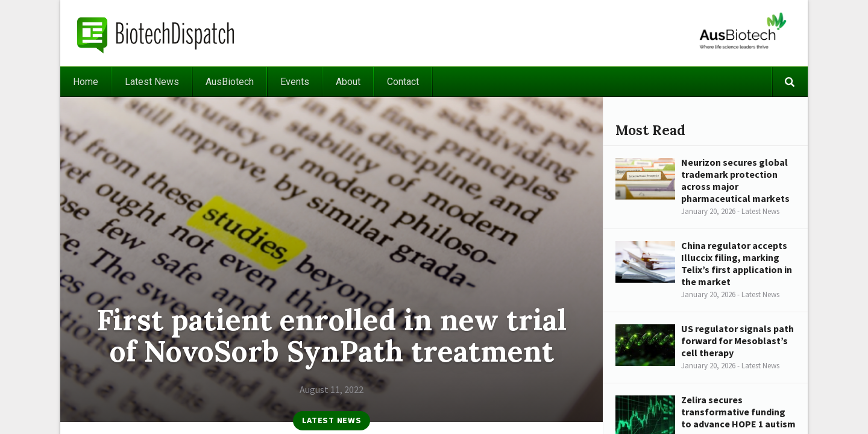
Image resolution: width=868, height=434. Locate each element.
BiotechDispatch (156, 33)
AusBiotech (230, 82)
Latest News (152, 82)
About (348, 82)
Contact (403, 82)
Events (295, 82)
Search (790, 82)
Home (86, 82)
